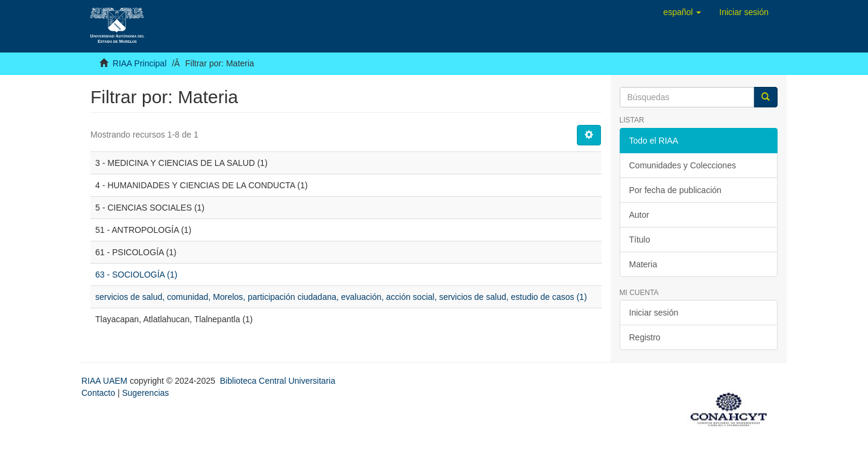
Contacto (98, 393)
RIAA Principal (140, 63)
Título (640, 240)
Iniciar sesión (654, 313)
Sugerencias (145, 393)
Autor (639, 215)
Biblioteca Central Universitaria (278, 381)
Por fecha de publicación (675, 190)
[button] (682, 12)
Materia (643, 264)
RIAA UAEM (105, 381)
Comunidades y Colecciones (683, 165)
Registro (645, 337)
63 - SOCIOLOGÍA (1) (136, 275)
